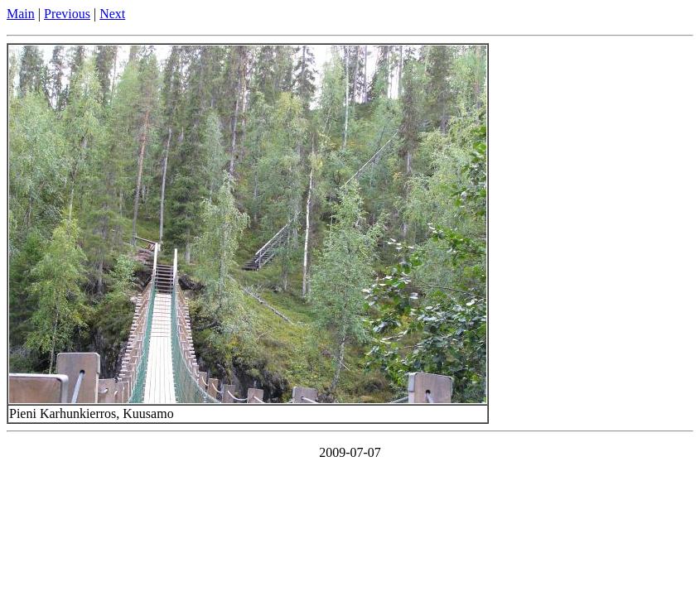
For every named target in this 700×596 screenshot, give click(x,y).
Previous (67, 14)
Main (21, 14)
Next (112, 14)
